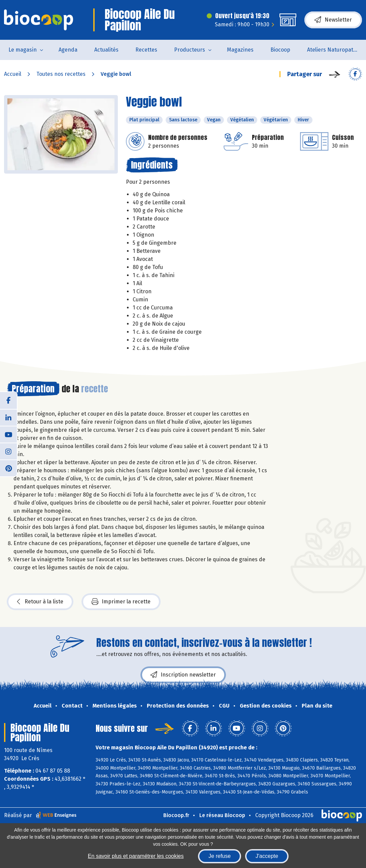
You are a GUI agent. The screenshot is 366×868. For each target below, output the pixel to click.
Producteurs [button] (190, 50)
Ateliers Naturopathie (334, 50)
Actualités (106, 50)
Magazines (240, 50)
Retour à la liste (40, 602)
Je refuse (220, 856)
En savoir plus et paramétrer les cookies (136, 856)
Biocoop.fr (176, 815)
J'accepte (267, 856)
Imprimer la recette (121, 602)
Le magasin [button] (23, 50)
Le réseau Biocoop (222, 815)
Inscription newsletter (183, 675)
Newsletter (333, 20)
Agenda (68, 50)
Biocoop (280, 50)
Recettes (146, 50)
